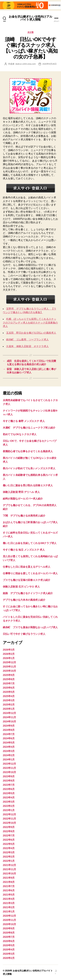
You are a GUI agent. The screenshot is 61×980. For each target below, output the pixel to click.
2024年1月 (9, 760)
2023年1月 (9, 810)
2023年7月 (9, 785)
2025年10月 (9, 671)
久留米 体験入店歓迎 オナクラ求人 (27, 346)
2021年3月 (9, 903)
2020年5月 (9, 945)
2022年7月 (9, 836)
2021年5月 (9, 895)
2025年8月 (9, 679)
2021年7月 (9, 886)
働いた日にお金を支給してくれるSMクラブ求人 (30, 543)
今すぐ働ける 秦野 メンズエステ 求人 (24, 421)
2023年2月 (9, 806)
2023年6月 (9, 789)
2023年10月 (9, 772)
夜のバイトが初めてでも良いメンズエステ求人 (29, 468)
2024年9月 (9, 726)
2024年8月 (9, 730)
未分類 (31, 32)
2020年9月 (9, 928)
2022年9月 (9, 827)
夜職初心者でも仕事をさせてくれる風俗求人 (28, 451)
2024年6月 (9, 738)
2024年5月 (9, 743)
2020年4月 (9, 950)
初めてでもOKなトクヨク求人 (20, 434)
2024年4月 (9, 747)
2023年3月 (9, 802)
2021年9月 (9, 878)
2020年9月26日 (50, 64)
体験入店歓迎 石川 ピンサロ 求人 (21, 587)
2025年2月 (9, 705)
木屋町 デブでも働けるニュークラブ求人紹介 (29, 428)
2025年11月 (9, 667)
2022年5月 (9, 844)
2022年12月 (9, 814)
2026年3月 (9, 650)
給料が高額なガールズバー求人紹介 (23, 499)
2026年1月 (9, 658)
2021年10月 (9, 874)
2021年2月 (9, 907)
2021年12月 (9, 865)
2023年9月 (9, 776)
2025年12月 (9, 662)
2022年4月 (9, 848)
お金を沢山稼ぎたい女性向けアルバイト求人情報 (31, 18)
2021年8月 (9, 882)
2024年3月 (9, 751)
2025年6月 (9, 688)
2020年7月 (9, 937)
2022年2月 (9, 857)
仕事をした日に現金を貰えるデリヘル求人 (27, 567)
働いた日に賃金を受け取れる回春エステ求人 (28, 485)
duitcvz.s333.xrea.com (26, 64)
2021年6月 (9, 890)
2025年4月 (9, 696)
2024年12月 (9, 713)
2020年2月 (9, 958)
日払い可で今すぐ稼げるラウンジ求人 (24, 634)
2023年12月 (9, 764)
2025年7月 (9, 684)
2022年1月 (9, 861)
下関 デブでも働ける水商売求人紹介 (24, 516)
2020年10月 (9, 924)
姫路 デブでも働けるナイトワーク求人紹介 (28, 593)
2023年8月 (9, 781)
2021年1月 (9, 912)
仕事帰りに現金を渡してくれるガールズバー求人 (30, 573)
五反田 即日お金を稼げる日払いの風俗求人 (31, 333)
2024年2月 (9, 755)
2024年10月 (9, 722)
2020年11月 (9, 920)
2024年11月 (9, 717)
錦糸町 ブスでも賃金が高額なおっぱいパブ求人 (30, 627)
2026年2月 (9, 654)
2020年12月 (9, 916)
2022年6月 (9, 840)
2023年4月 (9, 798)
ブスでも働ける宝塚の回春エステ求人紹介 (27, 580)
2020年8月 (9, 933)
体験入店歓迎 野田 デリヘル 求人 (21, 492)
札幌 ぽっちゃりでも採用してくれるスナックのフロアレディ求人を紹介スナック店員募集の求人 (30, 323)
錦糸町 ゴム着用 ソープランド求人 (27, 340)
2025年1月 (9, 709)
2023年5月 (9, 793)
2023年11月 (9, 768)
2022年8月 (9, 831)
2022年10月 (9, 823)
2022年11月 (9, 819)
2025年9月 (9, 675)
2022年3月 (9, 852)
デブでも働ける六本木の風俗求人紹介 (24, 600)
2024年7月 (9, 734)
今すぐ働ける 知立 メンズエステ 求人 (24, 550)
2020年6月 (9, 941)
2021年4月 (9, 899)
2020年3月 (9, 954)
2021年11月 (9, 869)
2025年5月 (9, 692)
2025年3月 (9, 700)
